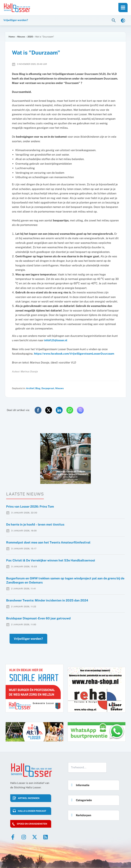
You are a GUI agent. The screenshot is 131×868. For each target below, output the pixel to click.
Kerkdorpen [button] (80, 814)
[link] (123, 20)
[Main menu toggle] (123, 8)
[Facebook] (13, 837)
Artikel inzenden (29, 798)
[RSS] (46, 837)
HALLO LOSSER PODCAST (32, 811)
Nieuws (59, 388)
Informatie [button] (79, 784)
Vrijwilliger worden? (28, 639)
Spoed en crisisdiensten (32, 824)
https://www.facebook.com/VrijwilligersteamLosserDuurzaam (74, 354)
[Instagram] (24, 837)
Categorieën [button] (81, 799)
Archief (30, 388)
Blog (38, 388)
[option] (65, 459)
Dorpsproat (48, 388)
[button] (114, 20)
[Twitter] (35, 837)
